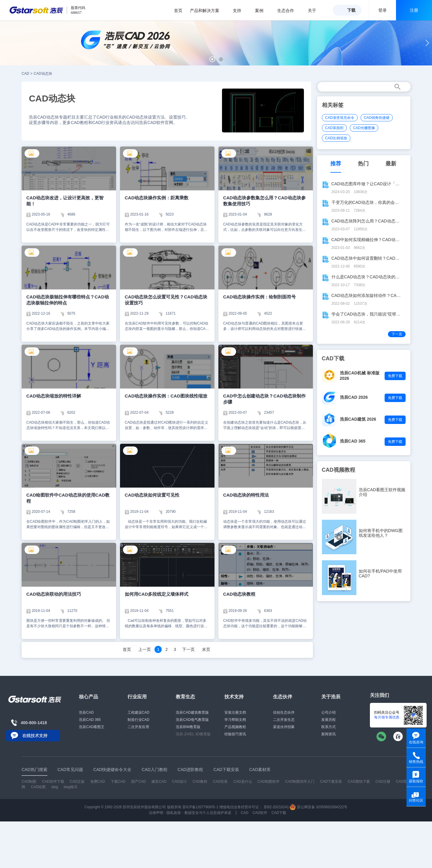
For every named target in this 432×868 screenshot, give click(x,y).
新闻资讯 (328, 734)
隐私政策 (174, 813)
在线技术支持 (35, 736)
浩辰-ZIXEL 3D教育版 (193, 734)
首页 (178, 11)
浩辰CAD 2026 (354, 397)
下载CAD (118, 782)
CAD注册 (383, 782)
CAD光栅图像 (364, 128)
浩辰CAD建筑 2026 (358, 419)
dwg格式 (70, 787)
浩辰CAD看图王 (92, 727)
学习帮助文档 (235, 720)
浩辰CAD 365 (353, 441)
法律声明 (156, 813)
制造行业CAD (138, 720)
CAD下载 (279, 813)
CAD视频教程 (339, 470)
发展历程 (328, 720)
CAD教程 (200, 782)
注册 (414, 10)
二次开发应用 (138, 727)
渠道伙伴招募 (284, 727)
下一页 (188, 649)
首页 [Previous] (127, 649)
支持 (240, 11)
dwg (55, 787)
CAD (25, 74)
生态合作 (289, 11)
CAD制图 (29, 782)
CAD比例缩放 (336, 138)
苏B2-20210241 (276, 807)
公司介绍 (328, 712)
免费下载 (395, 376)
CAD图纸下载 (359, 782)
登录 (382, 10)
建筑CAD (159, 782)
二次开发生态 (284, 720)
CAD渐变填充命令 (340, 118)
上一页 (145, 649)
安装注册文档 (235, 712)
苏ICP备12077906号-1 (200, 807)
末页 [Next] (206, 649)
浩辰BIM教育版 (188, 727)
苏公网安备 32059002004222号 (319, 807)
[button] (212, 59)
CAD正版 (77, 782)
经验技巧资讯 (235, 734)
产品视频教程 (235, 727)
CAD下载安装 (331, 782)
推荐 (336, 164)
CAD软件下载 (53, 782)
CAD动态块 (43, 74)
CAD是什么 (243, 782)
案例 (262, 11)
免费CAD (98, 782)
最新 (391, 164)
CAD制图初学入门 (300, 782)
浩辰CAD (86, 712)
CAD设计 (180, 782)
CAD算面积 (334, 128)
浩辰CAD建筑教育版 (192, 712)
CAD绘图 (38, 787)
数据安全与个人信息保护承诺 (208, 813)
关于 (315, 11)
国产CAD (138, 782)
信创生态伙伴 (284, 712)
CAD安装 (220, 782)
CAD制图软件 (269, 782)
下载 (351, 10)
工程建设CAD (138, 712)
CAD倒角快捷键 (377, 118)
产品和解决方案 (208, 11)
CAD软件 (260, 813)
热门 (363, 164)
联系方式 (328, 727)
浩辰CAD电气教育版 (192, 720)
